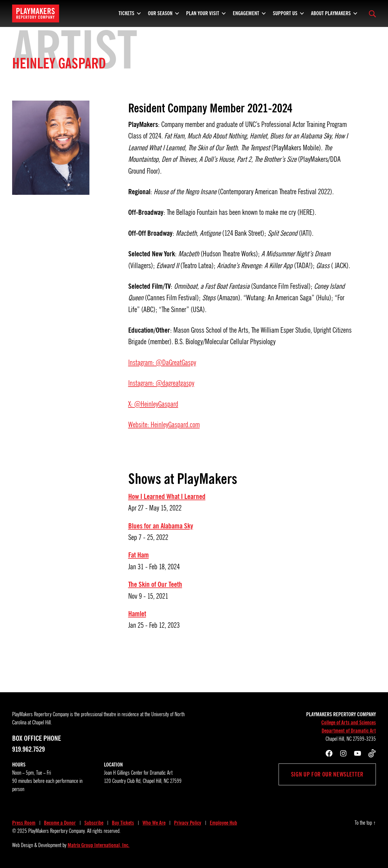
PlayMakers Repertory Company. (57, 831)
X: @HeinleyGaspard (153, 404)
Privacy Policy (188, 823)
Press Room (24, 823)
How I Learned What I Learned (167, 497)
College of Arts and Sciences (349, 723)
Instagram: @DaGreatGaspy (162, 363)
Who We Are (154, 823)
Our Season (160, 12)
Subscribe (94, 823)
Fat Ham (139, 555)
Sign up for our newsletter (327, 774)
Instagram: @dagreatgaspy (161, 383)
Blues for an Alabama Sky (161, 526)
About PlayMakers (331, 12)
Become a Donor (60, 823)
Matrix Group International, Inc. (99, 845)
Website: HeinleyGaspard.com (164, 425)
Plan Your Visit (203, 12)
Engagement (246, 12)
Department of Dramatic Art (349, 731)
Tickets (126, 12)
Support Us (285, 12)
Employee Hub (223, 823)
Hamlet (137, 614)
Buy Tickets (123, 823)
